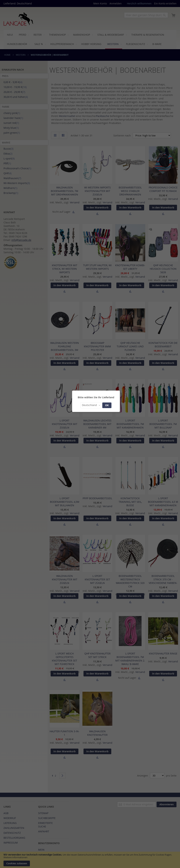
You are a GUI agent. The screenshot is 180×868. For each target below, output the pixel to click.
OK (107, 405)
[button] (91, 405)
